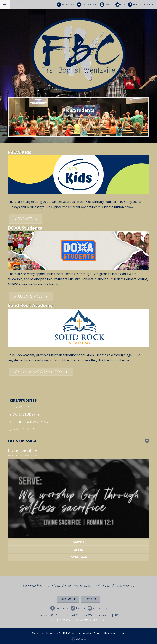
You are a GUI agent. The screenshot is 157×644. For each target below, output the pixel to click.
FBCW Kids (21, 407)
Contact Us (97, 608)
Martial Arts (24, 429)
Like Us (78, 608)
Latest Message (79, 441)
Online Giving (87, 5)
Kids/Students (23, 400)
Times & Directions (141, 5)
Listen (78, 550)
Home (91, 599)
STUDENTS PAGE (28, 296)
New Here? (53, 633)
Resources (111, 633)
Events (106, 5)
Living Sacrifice (22, 450)
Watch (79, 542)
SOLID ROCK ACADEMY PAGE (38, 371)
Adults (87, 633)
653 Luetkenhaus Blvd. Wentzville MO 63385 (78, 620)
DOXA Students (26, 414)
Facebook (59, 608)
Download (79, 557)
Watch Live (65, 5)
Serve (98, 633)
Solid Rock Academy (31, 422)
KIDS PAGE (23, 219)
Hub (120, 5)
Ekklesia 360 (79, 639)
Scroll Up (68, 599)
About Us (37, 633)
